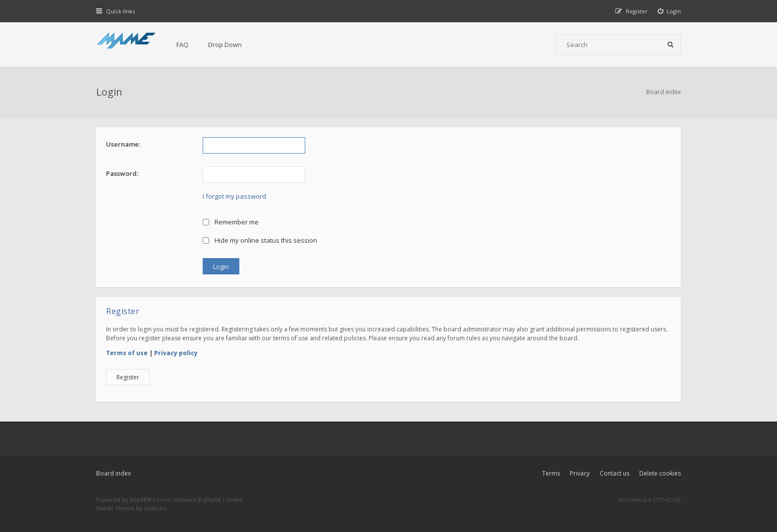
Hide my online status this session (260, 240)
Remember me (231, 222)
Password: (122, 173)
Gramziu (155, 508)
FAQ (182, 45)
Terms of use (127, 353)
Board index (113, 473)
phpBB (139, 500)
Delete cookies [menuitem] (660, 473)
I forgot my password (234, 196)
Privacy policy (176, 353)
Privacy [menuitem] (580, 473)
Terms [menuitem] (551, 473)
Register (128, 377)
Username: (123, 144)
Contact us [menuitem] (614, 473)
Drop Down (225, 45)
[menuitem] (669, 11)
